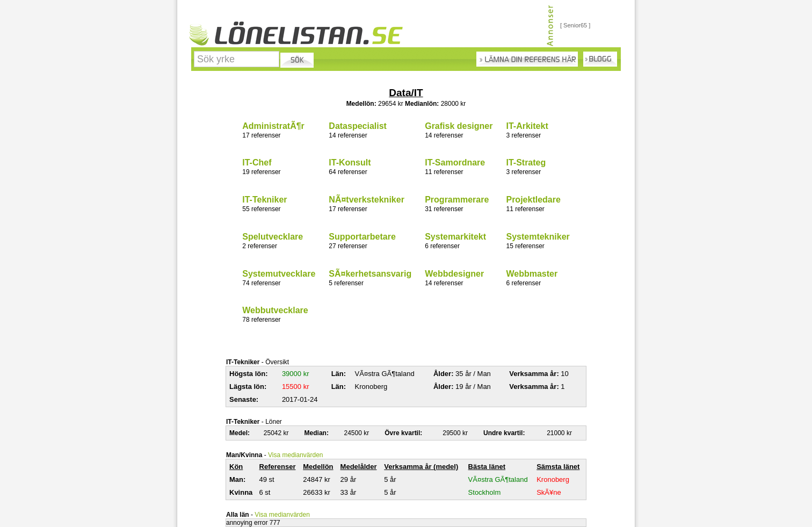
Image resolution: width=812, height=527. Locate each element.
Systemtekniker (538, 237)
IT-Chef (257, 163)
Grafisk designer (459, 126)
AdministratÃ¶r (273, 126)
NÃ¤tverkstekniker (367, 200)
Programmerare (457, 200)
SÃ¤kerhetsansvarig (370, 274)
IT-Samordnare (455, 163)
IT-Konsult (350, 163)
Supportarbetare (362, 237)
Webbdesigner (454, 274)
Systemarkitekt (455, 237)
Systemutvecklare (279, 274)
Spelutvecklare (273, 237)
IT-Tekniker (264, 200)
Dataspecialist (358, 126)
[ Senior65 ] (575, 25)
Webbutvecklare (275, 310)
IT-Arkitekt (527, 126)
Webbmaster (532, 274)
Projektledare (533, 200)
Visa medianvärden (296, 455)
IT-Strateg (526, 163)
